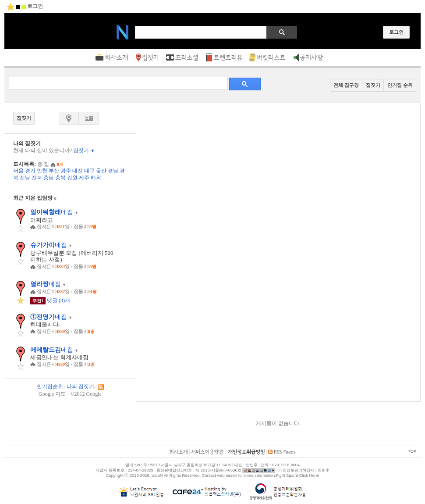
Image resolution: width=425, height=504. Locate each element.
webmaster (227, 475)
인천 (42, 171)
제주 (84, 178)
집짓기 (84, 150)
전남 (25, 178)
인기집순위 (50, 386)
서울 (18, 171)
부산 (54, 171)
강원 (72, 178)
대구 (89, 171)
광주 (66, 171)
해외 (96, 178)
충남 (49, 178)
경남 (113, 171)
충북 (60, 178)
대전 (78, 171)
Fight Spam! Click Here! (298, 475)
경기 (30, 171)
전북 (37, 178)
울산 (101, 171)
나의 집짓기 (80, 386)
